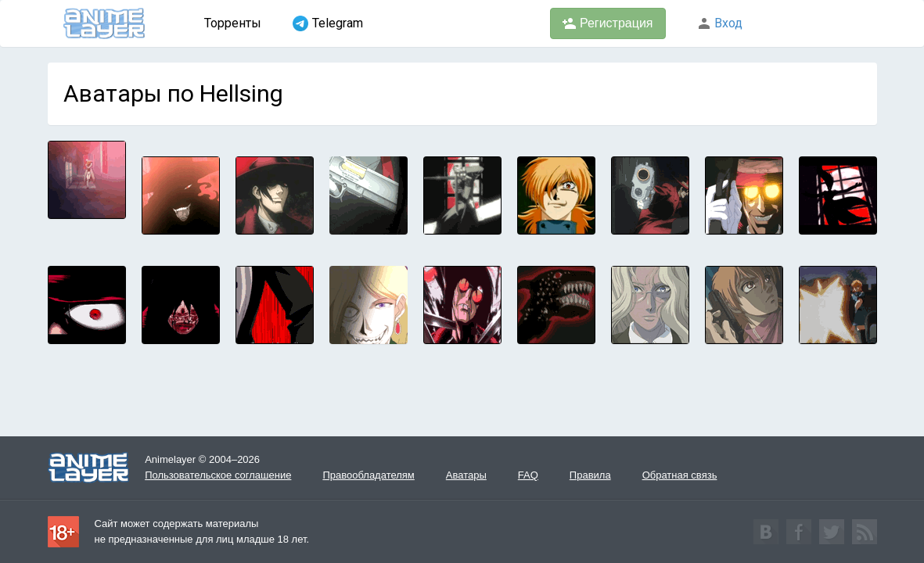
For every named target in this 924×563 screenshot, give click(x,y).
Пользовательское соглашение (218, 475)
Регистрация (608, 23)
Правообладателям (368, 475)
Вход (720, 23)
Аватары (466, 475)
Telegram (328, 23)
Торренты (233, 23)
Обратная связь (680, 475)
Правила (590, 475)
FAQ (528, 475)
